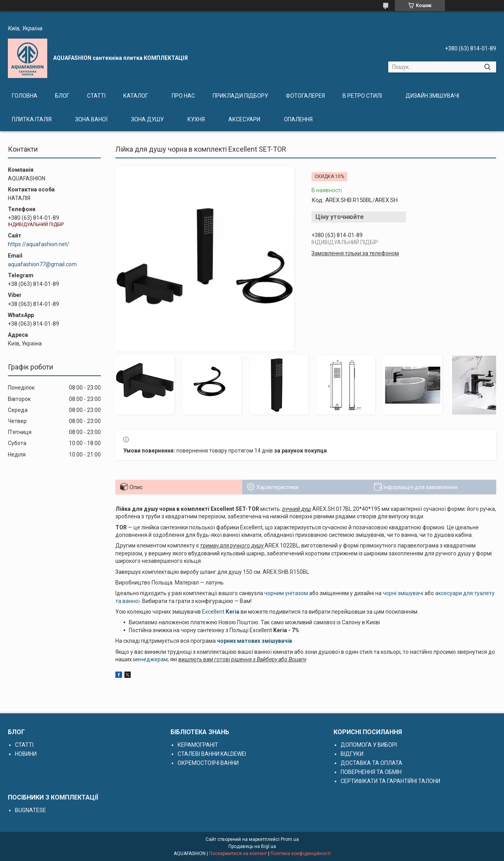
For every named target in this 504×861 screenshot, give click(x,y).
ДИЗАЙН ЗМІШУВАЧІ (432, 96)
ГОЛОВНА (25, 96)
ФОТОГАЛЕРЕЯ (305, 96)
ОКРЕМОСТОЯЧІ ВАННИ (208, 763)
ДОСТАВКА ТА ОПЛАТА (372, 763)
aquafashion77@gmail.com (42, 264)
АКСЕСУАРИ (244, 119)
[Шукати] (487, 67)
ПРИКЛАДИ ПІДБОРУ (240, 96)
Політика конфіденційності (301, 854)
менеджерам (150, 659)
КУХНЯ (196, 119)
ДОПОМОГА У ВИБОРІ (369, 745)
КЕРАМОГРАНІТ (198, 745)
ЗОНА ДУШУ (147, 119)
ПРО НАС (183, 96)
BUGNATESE (31, 810)
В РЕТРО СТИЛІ (362, 96)
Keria (232, 612)
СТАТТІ (96, 96)
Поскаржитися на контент (238, 854)
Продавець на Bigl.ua (252, 846)
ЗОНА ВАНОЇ (91, 119)
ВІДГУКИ (352, 754)
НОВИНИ (26, 754)
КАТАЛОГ (136, 96)
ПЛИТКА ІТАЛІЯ (32, 119)
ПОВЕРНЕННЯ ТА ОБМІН (371, 772)
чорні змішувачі (403, 593)
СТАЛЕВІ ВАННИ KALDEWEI (212, 754)
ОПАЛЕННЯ (298, 119)
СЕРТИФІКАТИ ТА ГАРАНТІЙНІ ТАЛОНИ (390, 781)
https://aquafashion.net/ (39, 244)
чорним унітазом (286, 593)
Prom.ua (290, 839)
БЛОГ (62, 96)
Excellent (213, 612)
